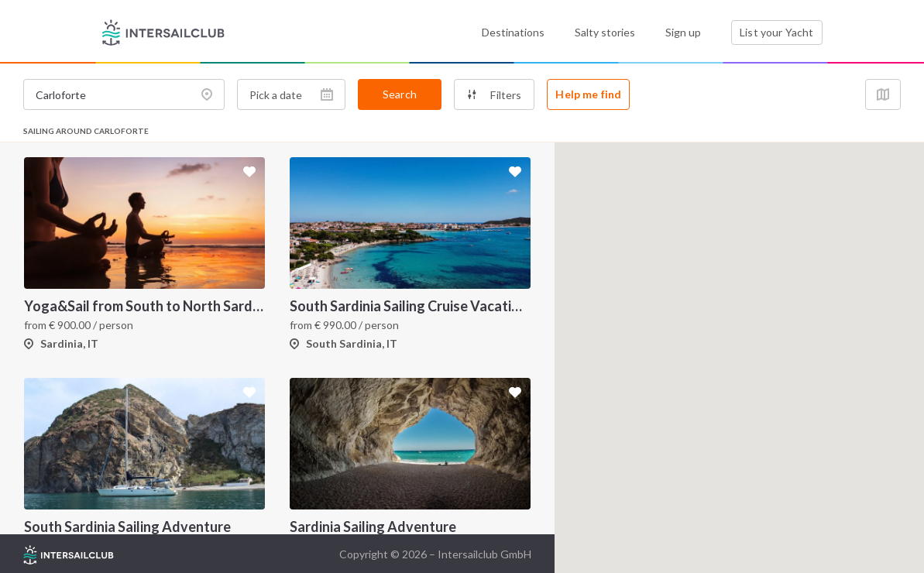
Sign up (683, 32)
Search (400, 94)
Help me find (588, 94)
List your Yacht (776, 32)
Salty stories (605, 32)
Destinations (513, 32)
